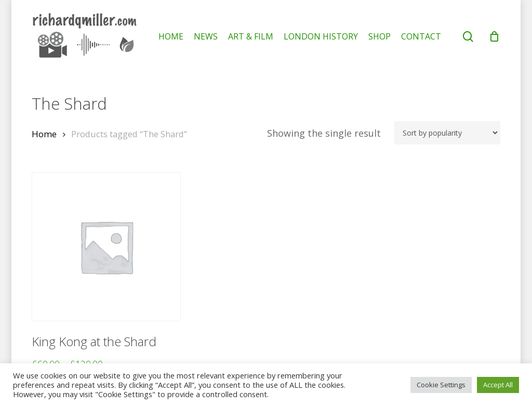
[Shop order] (447, 133)
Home (44, 134)
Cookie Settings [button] (441, 385)
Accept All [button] (498, 385)
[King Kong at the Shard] (106, 247)
